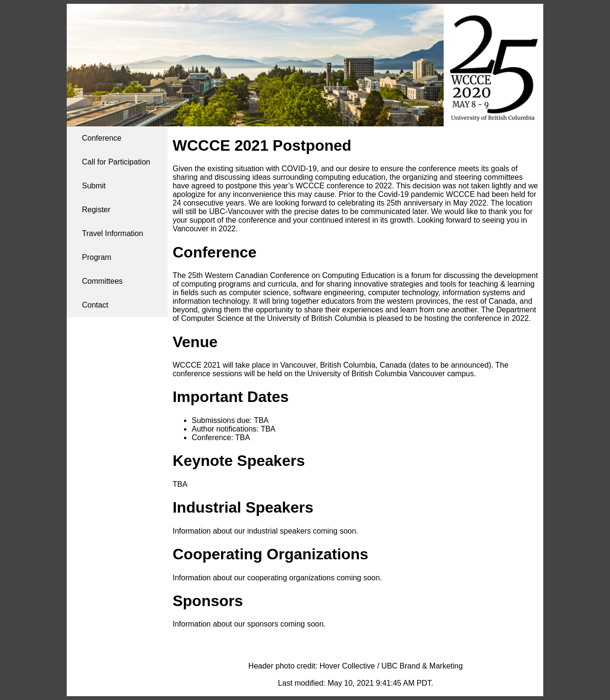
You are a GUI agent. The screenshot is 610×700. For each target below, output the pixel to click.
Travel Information (112, 233)
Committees (102, 281)
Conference (102, 138)
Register (96, 210)
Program (97, 257)
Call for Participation (116, 162)
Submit (94, 186)
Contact (95, 305)
